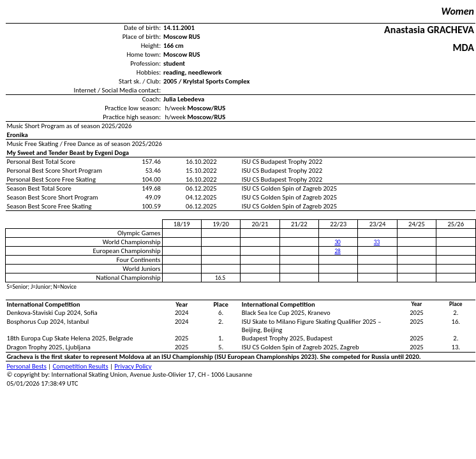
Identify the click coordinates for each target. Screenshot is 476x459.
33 (377, 242)
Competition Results (81, 366)
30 (337, 242)
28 (337, 251)
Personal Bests (27, 366)
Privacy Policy (133, 366)
